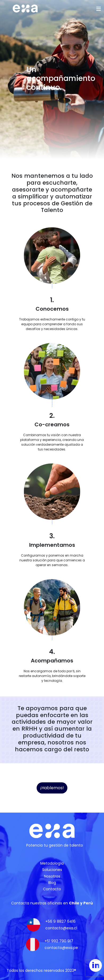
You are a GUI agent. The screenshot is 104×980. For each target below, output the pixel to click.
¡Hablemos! (52, 788)
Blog (52, 883)
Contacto (52, 889)
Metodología (52, 863)
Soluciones (52, 870)
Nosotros (52, 876)
